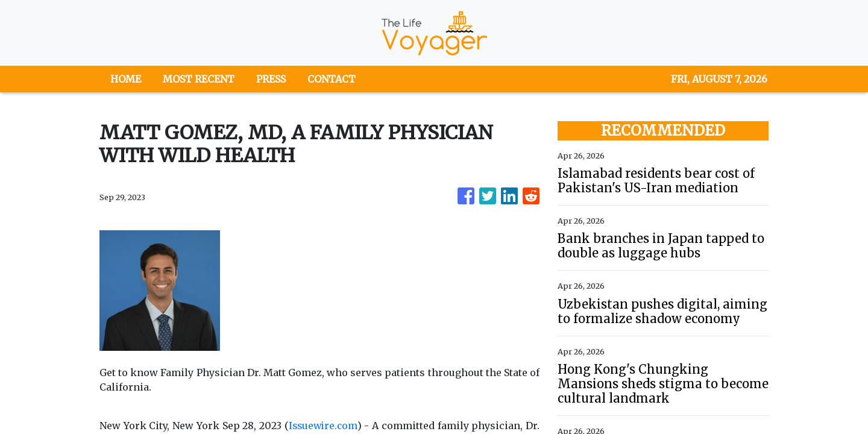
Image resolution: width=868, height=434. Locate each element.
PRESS (271, 79)
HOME (126, 79)
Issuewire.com (323, 426)
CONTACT (332, 79)
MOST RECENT (199, 79)
